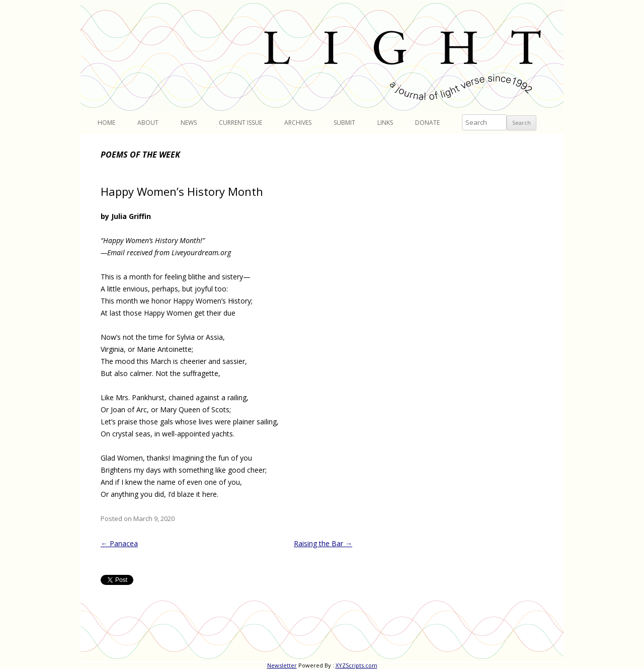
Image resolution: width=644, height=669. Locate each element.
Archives (298, 123)
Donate (427, 123)
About (148, 123)
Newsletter (282, 665)
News (189, 123)
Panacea (119, 543)
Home (106, 123)
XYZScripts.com (356, 665)
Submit (344, 123)
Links (385, 123)
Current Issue (240, 123)
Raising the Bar (323, 543)
